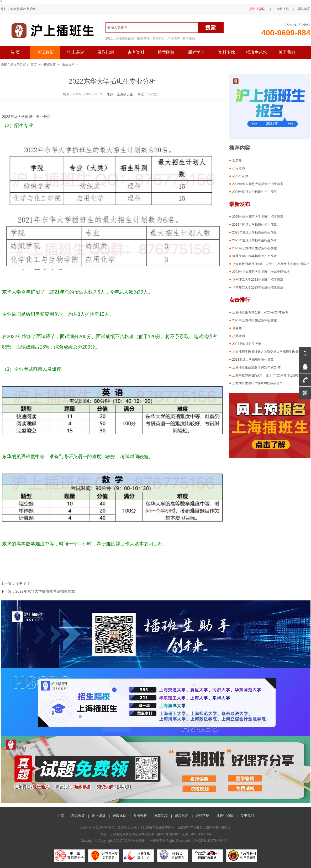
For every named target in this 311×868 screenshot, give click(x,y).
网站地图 (304, 9)
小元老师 (239, 168)
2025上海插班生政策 (120, 39)
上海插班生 (125, 94)
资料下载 (283, 9)
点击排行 (240, 300)
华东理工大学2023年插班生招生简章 (258, 280)
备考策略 (189, 39)
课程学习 (196, 52)
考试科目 (159, 39)
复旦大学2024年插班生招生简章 (255, 256)
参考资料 (136, 52)
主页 (61, 816)
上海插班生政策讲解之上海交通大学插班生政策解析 (268, 352)
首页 (34, 65)
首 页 (15, 52)
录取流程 (174, 39)
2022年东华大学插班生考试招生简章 (45, 591)
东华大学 (68, 65)
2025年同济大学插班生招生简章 (255, 192)
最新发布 (240, 204)
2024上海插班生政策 (247, 344)
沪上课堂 (76, 52)
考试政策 (45, 52)
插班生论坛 (257, 9)
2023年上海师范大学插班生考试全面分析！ (263, 272)
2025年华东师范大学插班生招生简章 (258, 184)
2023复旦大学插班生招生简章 (253, 360)
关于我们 (287, 52)
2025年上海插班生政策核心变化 (255, 248)
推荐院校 (166, 52)
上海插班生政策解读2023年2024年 (257, 367)
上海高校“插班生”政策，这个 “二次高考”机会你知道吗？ (271, 264)
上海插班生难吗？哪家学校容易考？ (257, 383)
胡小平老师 (240, 176)
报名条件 (143, 39)
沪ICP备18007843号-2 (211, 841)
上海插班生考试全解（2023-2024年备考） (262, 312)
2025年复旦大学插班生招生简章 (255, 232)
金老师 (237, 160)
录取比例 (106, 52)
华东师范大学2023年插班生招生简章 (258, 287)
